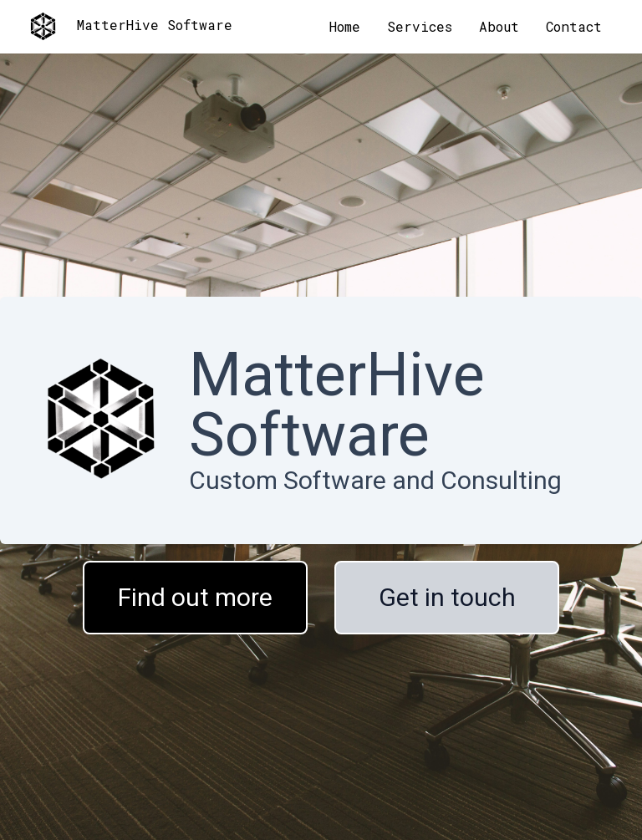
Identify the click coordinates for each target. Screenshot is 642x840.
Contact (574, 26)
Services (420, 26)
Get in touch (447, 597)
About (499, 26)
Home (345, 26)
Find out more (195, 597)
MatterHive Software (130, 27)
